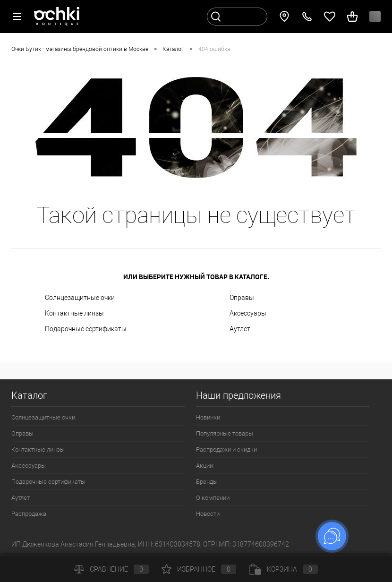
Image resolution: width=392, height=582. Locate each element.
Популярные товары (225, 433)
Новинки (208, 417)
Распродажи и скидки (226, 449)
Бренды (207, 482)
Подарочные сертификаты (86, 329)
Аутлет (240, 329)
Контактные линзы (74, 313)
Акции (205, 466)
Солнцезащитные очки (80, 298)
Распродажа (29, 514)
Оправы (242, 298)
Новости (208, 514)
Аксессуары (248, 313)
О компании (213, 498)
